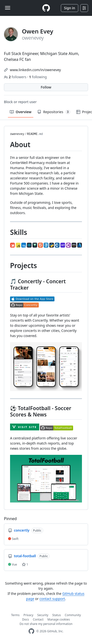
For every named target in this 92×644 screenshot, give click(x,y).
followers (16, 77)
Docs (26, 619)
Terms (15, 615)
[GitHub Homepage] (31, 631)
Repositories (54, 112)
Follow (46, 87)
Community (73, 615)
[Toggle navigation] (8, 8)
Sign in (70, 8)
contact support (52, 599)
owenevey (17, 134)
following (38, 77)
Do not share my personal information (46, 624)
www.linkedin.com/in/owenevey (35, 70)
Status (57, 615)
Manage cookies (59, 619)
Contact (38, 619)
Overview (21, 112)
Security (43, 615)
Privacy (28, 615)
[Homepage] (46, 8)
